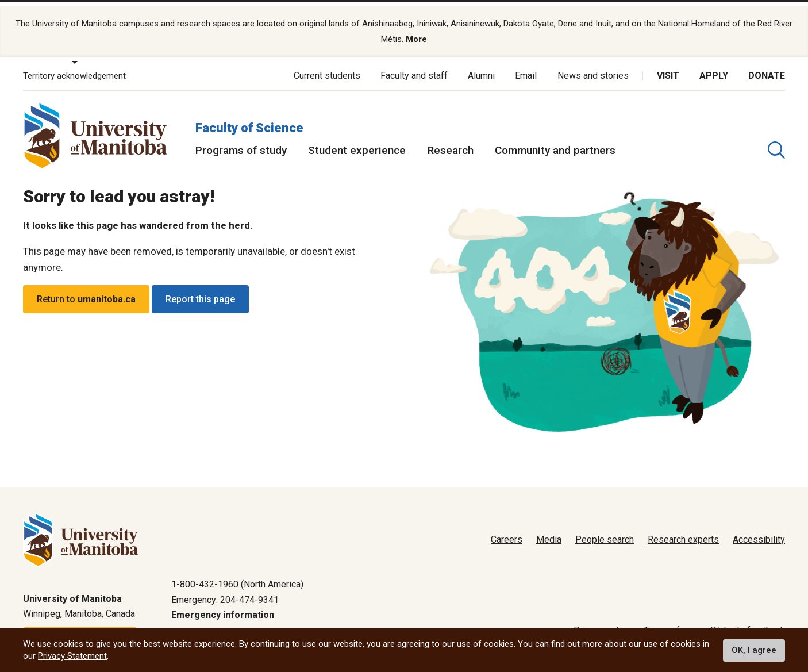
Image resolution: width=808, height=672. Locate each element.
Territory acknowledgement (74, 68)
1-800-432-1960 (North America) (237, 576)
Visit (668, 68)
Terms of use (670, 622)
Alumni (481, 68)
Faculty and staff (414, 68)
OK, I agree (754, 650)
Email (526, 68)
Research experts (683, 531)
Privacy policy (602, 622)
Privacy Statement (72, 656)
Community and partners (555, 142)
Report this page (200, 291)
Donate (767, 68)
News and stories (593, 68)
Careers (507, 531)
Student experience (357, 142)
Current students (327, 68)
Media (549, 531)
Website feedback (748, 622)
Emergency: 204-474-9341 (225, 592)
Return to (86, 291)
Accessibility (759, 531)
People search (605, 531)
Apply (714, 68)
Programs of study (241, 142)
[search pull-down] (776, 142)
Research (451, 142)
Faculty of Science (249, 120)
